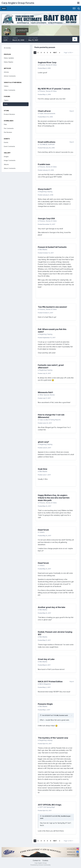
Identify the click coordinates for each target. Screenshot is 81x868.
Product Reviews (9, 114)
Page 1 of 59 (68, 53)
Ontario (42, 532)
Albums (6, 164)
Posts (6, 104)
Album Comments (10, 168)
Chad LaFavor (44, 111)
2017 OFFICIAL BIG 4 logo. (50, 805)
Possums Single (45, 704)
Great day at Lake (46, 659)
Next (55, 53)
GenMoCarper (66, 816)
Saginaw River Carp (47, 62)
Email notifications (47, 142)
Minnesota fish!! (45, 392)
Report (72, 111)
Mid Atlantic (43, 249)
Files (5, 124)
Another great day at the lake (52, 607)
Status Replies (9, 62)
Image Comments (10, 160)
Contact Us (37, 860)
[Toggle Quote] (41, 715)
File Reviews (8, 132)
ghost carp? (43, 442)
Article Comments (10, 76)
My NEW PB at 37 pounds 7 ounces (54, 89)
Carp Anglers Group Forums (18, 3)
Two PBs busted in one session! (52, 307)
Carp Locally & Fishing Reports (50, 420)
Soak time (43, 469)
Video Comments (10, 90)
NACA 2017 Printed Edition (50, 682)
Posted (44, 68)
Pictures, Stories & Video (48, 65)
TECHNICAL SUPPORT (47, 144)
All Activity (7, 48)
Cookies (45, 860)
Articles (6, 72)
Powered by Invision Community (40, 865)
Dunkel (62, 715)
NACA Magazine (45, 684)
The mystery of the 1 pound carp (53, 738)
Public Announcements (47, 113)
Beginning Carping (46, 192)
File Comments (9, 128)
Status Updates (9, 58)
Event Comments (9, 146)
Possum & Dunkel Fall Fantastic (52, 247)
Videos (6, 86)
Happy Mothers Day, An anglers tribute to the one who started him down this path (54, 498)
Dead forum (43, 530)
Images (6, 156)
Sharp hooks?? (45, 189)
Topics (6, 100)
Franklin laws (44, 164)
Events (6, 142)
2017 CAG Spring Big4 (47, 807)
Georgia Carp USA (46, 219)
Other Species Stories (47, 395)
